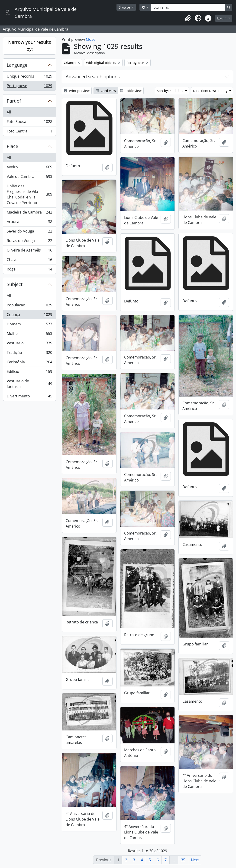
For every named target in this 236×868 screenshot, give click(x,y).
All (9, 112)
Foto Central (29, 132)
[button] (188, 18)
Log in (222, 18)
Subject (15, 284)
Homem (29, 325)
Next (195, 860)
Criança (29, 316)
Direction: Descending (211, 91)
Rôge (29, 270)
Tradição (29, 354)
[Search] (188, 7)
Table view (131, 91)
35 (183, 860)
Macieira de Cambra (29, 213)
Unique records (29, 77)
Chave (29, 261)
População (29, 306)
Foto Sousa (29, 123)
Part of (14, 101)
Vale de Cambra (29, 178)
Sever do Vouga (29, 232)
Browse (125, 7)
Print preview (77, 91)
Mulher (29, 335)
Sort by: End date (171, 91)
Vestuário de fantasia (29, 384)
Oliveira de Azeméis (29, 251)
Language (17, 65)
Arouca (29, 223)
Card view (106, 91)
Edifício (29, 373)
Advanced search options (93, 77)
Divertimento (29, 397)
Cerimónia (29, 363)
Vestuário (29, 344)
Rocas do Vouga (29, 242)
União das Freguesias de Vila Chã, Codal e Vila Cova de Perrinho (29, 194)
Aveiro (29, 168)
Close (91, 39)
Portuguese (29, 87)
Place (12, 146)
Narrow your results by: (30, 46)
